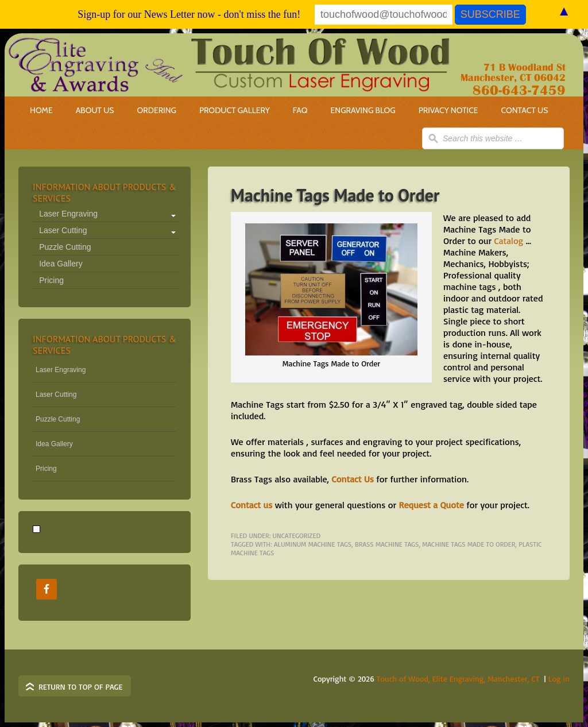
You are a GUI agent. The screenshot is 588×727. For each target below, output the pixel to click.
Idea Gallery (61, 264)
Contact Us (525, 110)
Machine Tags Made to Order (335, 195)
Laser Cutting (63, 230)
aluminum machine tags (313, 544)
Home (41, 110)
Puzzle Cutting (65, 247)
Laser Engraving (68, 214)
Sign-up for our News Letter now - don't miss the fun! (189, 14)
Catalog (508, 241)
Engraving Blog (363, 110)
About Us (95, 110)
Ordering (150, 110)
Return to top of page (80, 687)
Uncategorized (297, 535)
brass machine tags (387, 544)
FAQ (300, 110)
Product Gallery (235, 110)
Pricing (51, 280)
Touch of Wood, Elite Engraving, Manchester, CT (458, 678)
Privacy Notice (448, 110)
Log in (559, 678)
